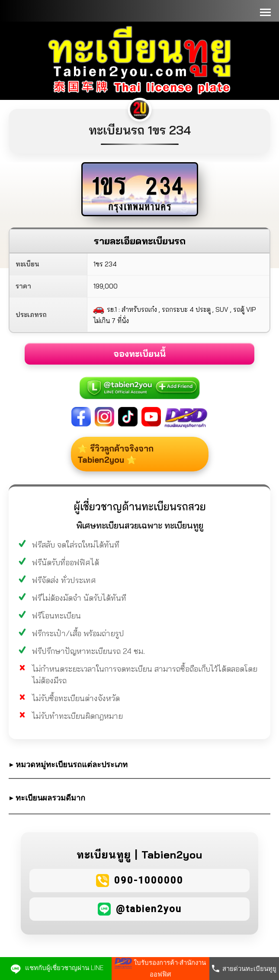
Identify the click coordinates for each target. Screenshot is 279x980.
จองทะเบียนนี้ (139, 354)
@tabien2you (149, 909)
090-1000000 (149, 880)
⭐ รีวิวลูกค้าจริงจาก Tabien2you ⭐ (119, 454)
